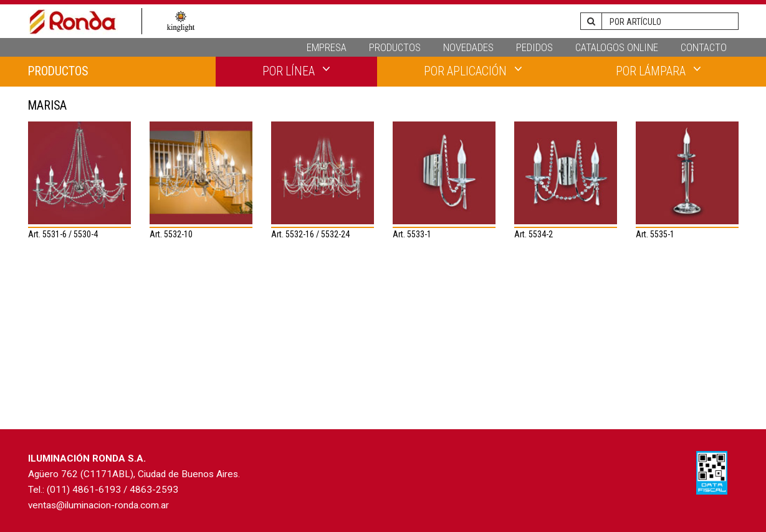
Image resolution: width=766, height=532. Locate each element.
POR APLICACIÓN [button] (473, 70)
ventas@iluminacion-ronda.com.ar (98, 505)
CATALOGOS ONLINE (617, 47)
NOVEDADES (468, 47)
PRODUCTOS (395, 47)
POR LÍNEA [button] (296, 70)
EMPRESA (327, 47)
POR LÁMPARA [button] (658, 70)
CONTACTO (704, 47)
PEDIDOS (534, 47)
